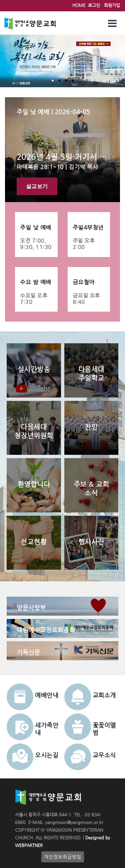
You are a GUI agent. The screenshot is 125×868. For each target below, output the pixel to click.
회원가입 (112, 5)
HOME (79, 5)
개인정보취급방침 (63, 857)
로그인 (94, 5)
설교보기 (37, 186)
